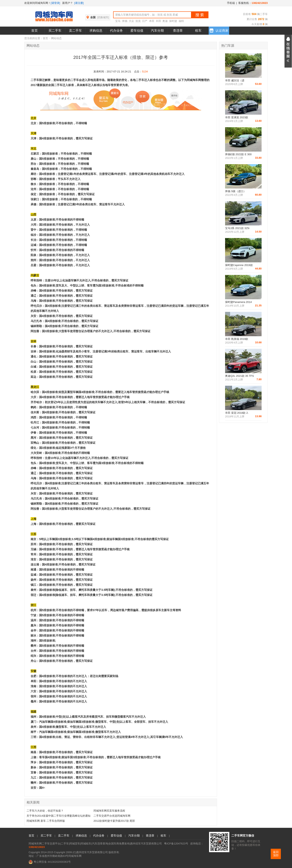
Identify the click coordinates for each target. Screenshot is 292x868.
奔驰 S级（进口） (236, 191)
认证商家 (219, 30)
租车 (198, 31)
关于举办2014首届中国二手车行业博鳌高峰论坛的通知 (59, 816)
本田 (152, 21)
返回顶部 (276, 854)
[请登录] (55, 3)
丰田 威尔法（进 (235, 80)
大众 (131, 21)
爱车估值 (137, 31)
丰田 (158, 21)
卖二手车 (75, 31)
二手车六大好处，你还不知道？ (45, 811)
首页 (34, 31)
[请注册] (79, 3)
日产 (145, 21)
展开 (288, 51)
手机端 (231, 3)
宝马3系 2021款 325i (237, 228)
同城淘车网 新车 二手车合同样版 (46, 821)
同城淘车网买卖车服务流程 (109, 811)
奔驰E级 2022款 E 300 (238, 154)
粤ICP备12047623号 (176, 844)
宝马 (118, 21)
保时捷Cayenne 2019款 (239, 265)
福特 (181, 21)
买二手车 (55, 31)
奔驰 (125, 21)
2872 (261, 19)
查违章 (178, 31)
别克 (138, 21)
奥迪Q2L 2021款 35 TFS (239, 376)
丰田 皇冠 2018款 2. (237, 413)
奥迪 (165, 21)
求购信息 (96, 31)
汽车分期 (157, 31)
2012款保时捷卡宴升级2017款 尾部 (114, 821)
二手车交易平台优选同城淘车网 (112, 816)
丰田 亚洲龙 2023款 (237, 117)
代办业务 (116, 31)
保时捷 (173, 21)
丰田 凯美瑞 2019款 (237, 339)
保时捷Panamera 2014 (238, 302)
